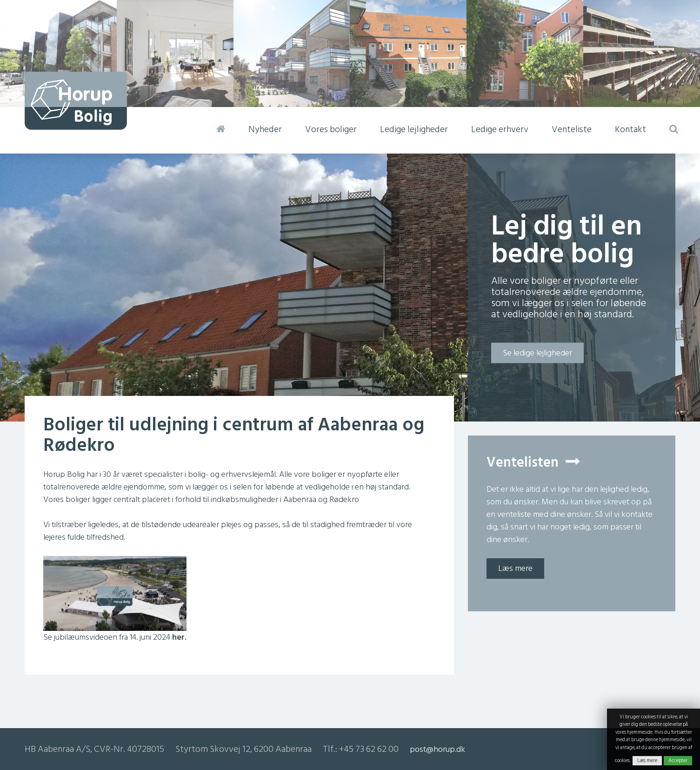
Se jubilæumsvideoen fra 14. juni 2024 (115, 637)
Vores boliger (331, 129)
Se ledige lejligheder (537, 353)
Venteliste (572, 129)
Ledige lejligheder (414, 129)
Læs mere (647, 761)
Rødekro (344, 499)
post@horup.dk (437, 749)
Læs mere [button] (515, 568)
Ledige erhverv (500, 129)
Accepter (678, 761)
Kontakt (630, 129)
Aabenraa (300, 499)
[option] (350, 288)
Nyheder (265, 129)
